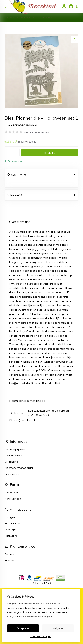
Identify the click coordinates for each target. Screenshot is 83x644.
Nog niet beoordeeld (37, 132)
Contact (9, 547)
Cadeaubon (12, 485)
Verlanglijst (11, 522)
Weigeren (58, 628)
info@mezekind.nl (24, 413)
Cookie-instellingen (41, 636)
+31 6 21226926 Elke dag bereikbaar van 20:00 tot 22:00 (48, 405)
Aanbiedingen (13, 491)
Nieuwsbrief (11, 528)
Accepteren (23, 628)
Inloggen (10, 510)
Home (8, 18)
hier (51, 617)
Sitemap (10, 553)
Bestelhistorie (12, 516)
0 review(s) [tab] (41, 187)
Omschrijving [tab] (41, 174)
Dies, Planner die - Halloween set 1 (36, 18)
